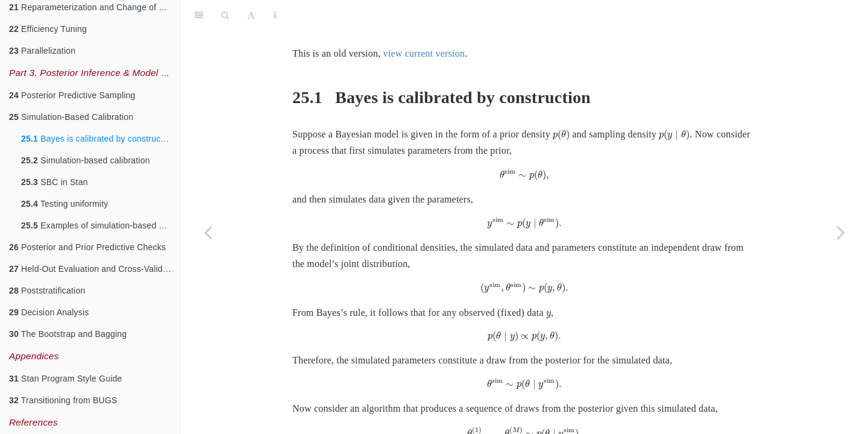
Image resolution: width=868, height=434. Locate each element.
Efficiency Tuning (48, 29)
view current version (424, 23)
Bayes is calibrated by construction (98, 139)
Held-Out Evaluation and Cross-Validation (95, 269)
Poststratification (47, 291)
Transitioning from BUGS (63, 400)
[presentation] (561, 105)
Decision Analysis (49, 312)
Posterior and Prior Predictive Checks (87, 247)
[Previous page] (208, 232)
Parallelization (42, 51)
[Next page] (841, 232)
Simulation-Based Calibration (71, 117)
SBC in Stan (55, 182)
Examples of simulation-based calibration (101, 225)
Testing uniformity (64, 204)
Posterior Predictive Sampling (72, 95)
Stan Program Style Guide (66, 379)
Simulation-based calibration (86, 160)
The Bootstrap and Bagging (68, 334)
